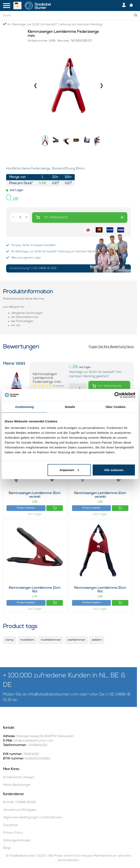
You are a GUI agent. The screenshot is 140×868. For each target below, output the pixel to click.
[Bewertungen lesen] (58, 386)
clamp (9, 640)
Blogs (7, 848)
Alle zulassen (114, 470)
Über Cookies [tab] (116, 407)
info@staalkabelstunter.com (53, 695)
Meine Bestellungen (17, 785)
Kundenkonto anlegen (19, 777)
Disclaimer (11, 825)
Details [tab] (70, 407)
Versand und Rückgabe (20, 810)
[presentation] (35, 87)
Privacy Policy (13, 833)
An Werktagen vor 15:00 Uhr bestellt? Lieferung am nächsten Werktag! (53, 24)
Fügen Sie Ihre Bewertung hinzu (111, 347)
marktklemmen (51, 640)
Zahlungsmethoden (17, 841)
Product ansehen (26, 508)
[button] (45, 141)
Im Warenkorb (80, 217)
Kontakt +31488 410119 (19, 802)
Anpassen (69, 470)
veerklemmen (76, 640)
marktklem (27, 640)
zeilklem (97, 640)
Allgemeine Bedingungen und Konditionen (33, 818)
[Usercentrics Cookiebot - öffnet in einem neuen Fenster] (117, 395)
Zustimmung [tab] (24, 407)
